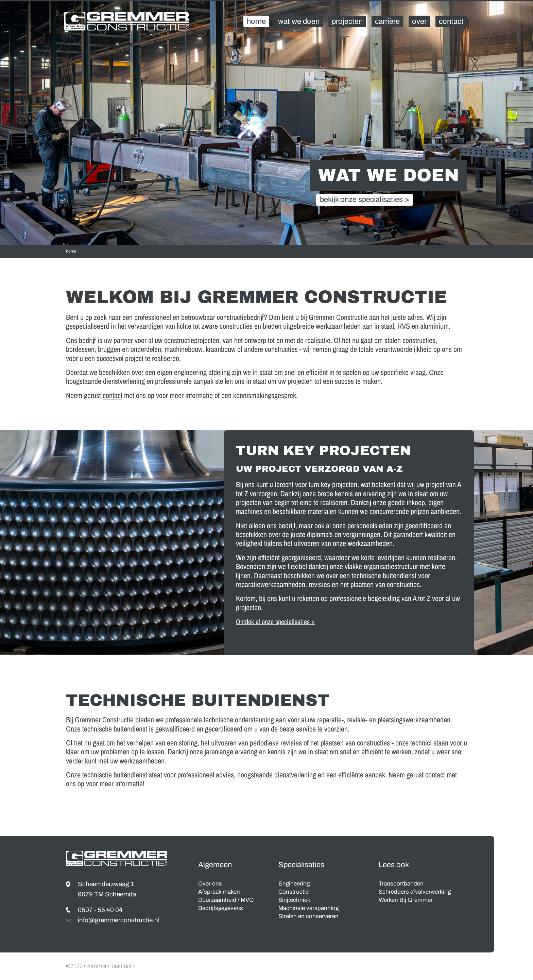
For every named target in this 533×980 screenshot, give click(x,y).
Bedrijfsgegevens (221, 908)
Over (419, 21)
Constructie (294, 892)
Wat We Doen (299, 21)
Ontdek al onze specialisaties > (275, 622)
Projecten (347, 21)
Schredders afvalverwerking (415, 892)
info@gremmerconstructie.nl (119, 920)
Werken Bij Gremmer (406, 900)
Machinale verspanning (308, 908)
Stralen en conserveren (308, 916)
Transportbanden (401, 884)
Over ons (210, 884)
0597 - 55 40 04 (100, 910)
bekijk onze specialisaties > (365, 200)
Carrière (387, 21)
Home (256, 21)
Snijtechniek (294, 900)
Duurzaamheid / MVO (226, 900)
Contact (451, 21)
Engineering (294, 884)
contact (113, 395)
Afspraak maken (219, 892)
